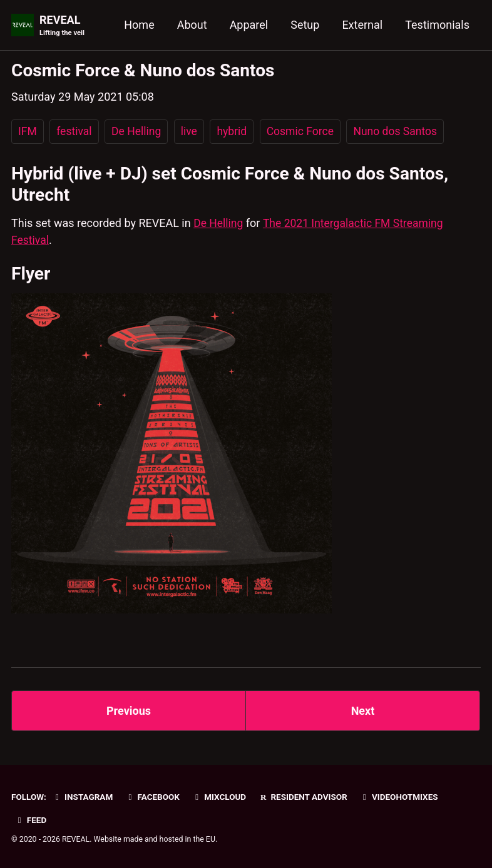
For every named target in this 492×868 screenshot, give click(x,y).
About (192, 25)
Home (139, 25)
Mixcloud (219, 797)
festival (75, 132)
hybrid (236, 132)
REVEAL (62, 26)
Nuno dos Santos (402, 132)
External (362, 25)
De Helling (138, 132)
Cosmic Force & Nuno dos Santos (143, 70)
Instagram (82, 797)
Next (363, 711)
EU (211, 839)
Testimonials (437, 25)
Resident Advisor (304, 797)
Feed (31, 820)
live (192, 132)
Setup (305, 25)
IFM (28, 132)
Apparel (249, 25)
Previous (129, 711)
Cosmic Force (305, 132)
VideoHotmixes (400, 797)
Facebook (153, 797)
